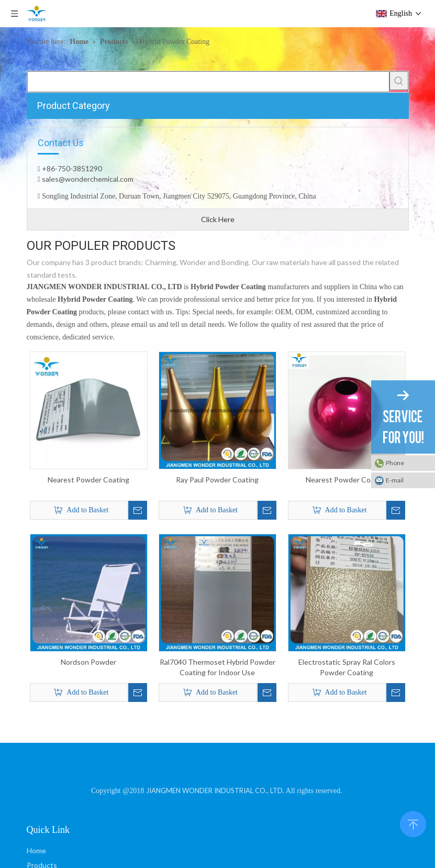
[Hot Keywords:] (399, 81)
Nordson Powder (88, 662)
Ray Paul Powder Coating (217, 480)
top (413, 823)
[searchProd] (208, 82)
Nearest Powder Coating (88, 480)
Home (36, 850)
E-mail (395, 480)
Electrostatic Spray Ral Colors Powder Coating (347, 667)
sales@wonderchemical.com (87, 179)
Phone (395, 463)
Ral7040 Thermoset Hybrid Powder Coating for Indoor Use (217, 667)
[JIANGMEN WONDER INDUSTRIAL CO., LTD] (217, 768)
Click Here (218, 219)
